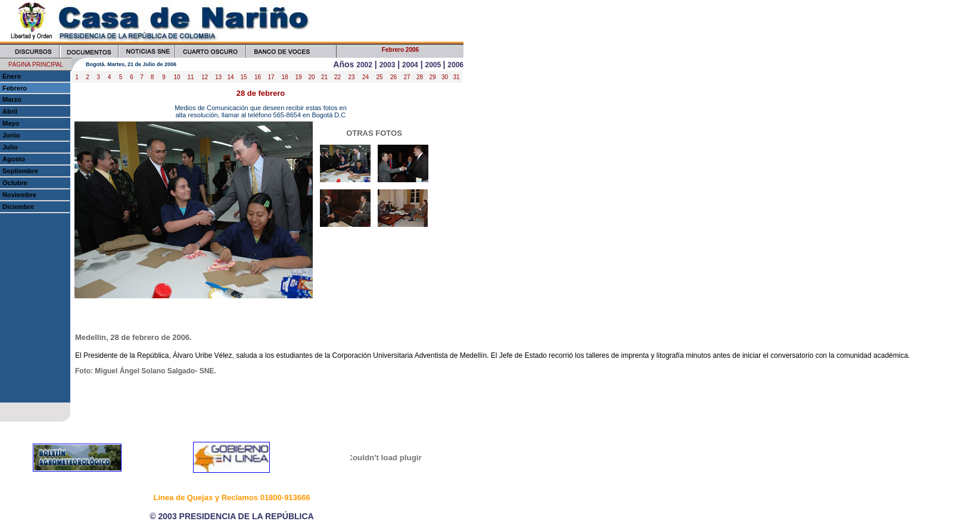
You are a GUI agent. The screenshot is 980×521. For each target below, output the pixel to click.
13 (218, 77)
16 (258, 77)
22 (337, 77)
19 (298, 77)
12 (205, 77)
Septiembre (20, 171)
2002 (364, 65)
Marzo (12, 99)
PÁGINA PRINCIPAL (36, 65)
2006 (455, 65)
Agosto (14, 159)
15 (243, 77)
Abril (10, 111)
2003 (388, 65)
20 (311, 77)
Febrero (15, 88)
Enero (12, 76)
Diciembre (18, 207)
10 (177, 77)
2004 (410, 65)
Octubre (15, 183)
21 (324, 77)
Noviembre (19, 195)
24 (365, 77)
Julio (10, 147)
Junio (11, 135)
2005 (434, 65)
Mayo (11, 123)
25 (379, 77)
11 (190, 77)
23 (351, 77)
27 (407, 77)
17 (271, 77)
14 (230, 77)
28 (420, 77)
